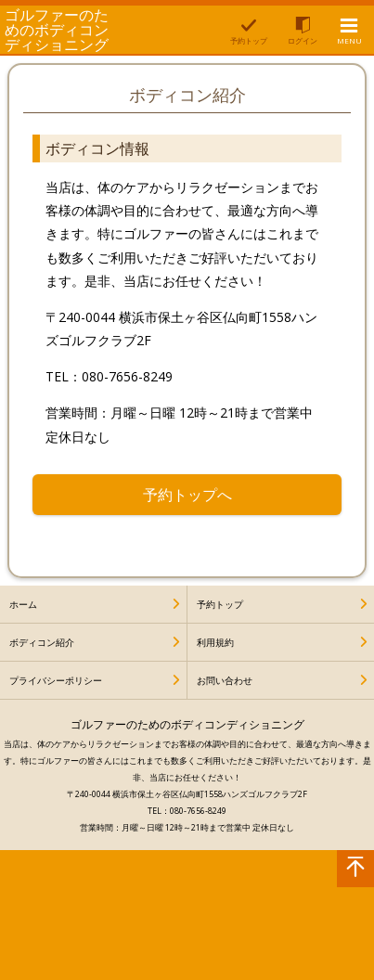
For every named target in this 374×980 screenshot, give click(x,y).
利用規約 (215, 642)
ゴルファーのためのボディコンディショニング (57, 30)
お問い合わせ (225, 680)
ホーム (23, 604)
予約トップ (220, 604)
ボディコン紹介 (42, 642)
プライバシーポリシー (56, 680)
